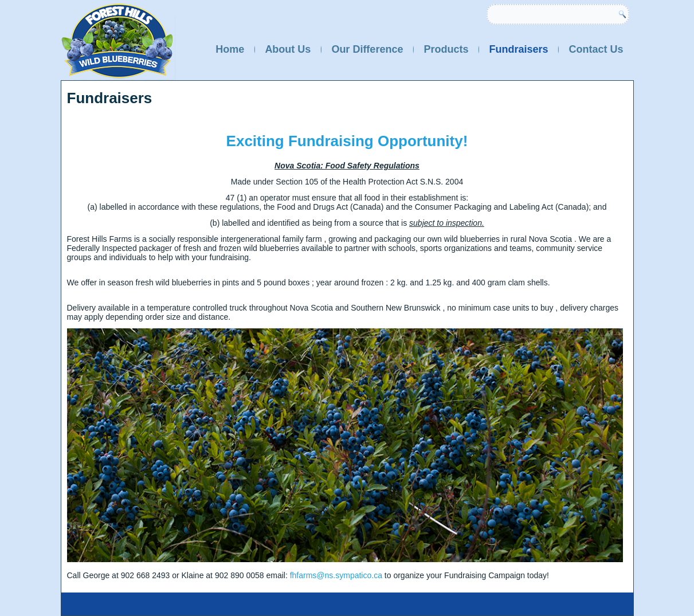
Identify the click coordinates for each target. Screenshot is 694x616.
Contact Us (596, 49)
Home (230, 49)
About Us (288, 49)
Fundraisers (518, 49)
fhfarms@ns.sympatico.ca (336, 575)
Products (446, 49)
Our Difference (367, 49)
